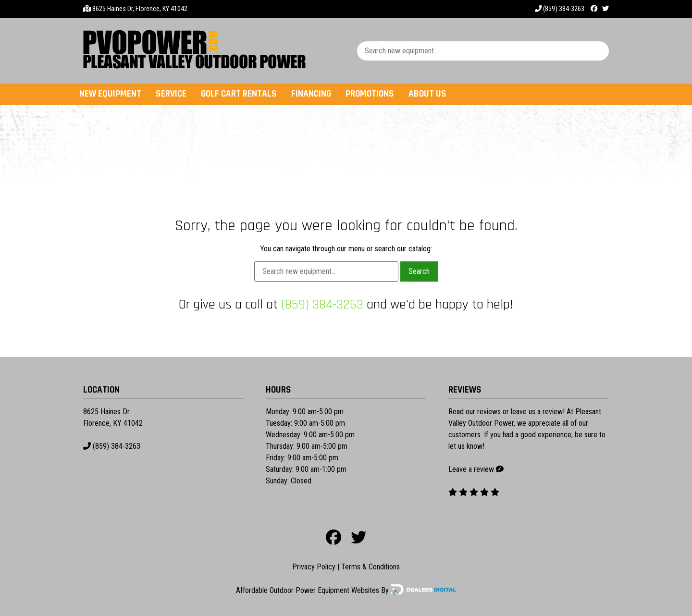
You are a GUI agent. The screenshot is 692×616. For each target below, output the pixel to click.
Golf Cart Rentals (239, 94)
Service (171, 94)
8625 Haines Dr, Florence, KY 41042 (140, 9)
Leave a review (471, 469)
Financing (311, 94)
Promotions (370, 94)
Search (419, 271)
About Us (427, 94)
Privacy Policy (314, 567)
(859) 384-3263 (560, 9)
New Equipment (110, 94)
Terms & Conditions (371, 567)
